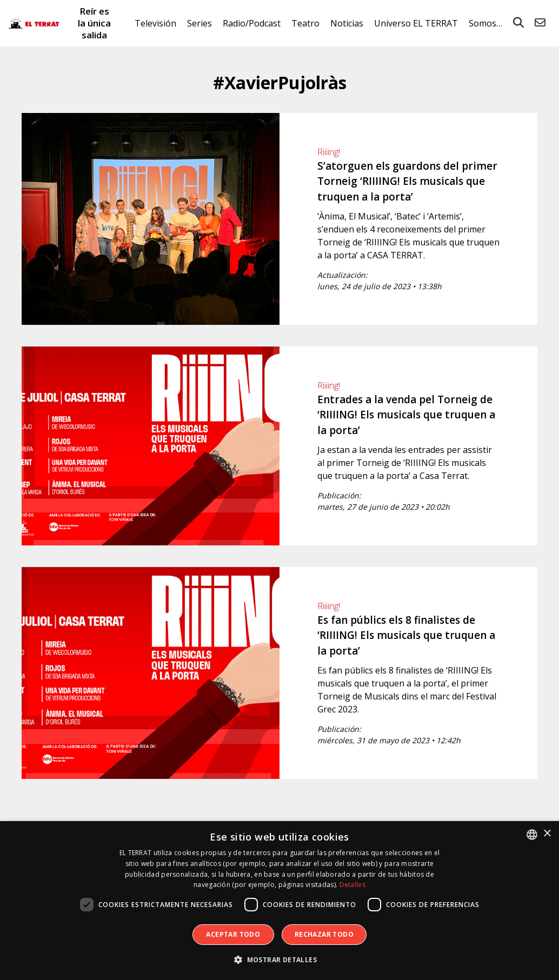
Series (199, 23)
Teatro (305, 23)
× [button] (547, 834)
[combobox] (532, 835)
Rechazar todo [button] (324, 934)
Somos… (485, 23)
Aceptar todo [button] (233, 934)
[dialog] (279, 901)
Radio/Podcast (252, 23)
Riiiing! (329, 152)
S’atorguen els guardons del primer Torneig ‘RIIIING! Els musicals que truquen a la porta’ (407, 181)
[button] (279, 960)
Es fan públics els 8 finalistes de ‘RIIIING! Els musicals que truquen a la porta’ (406, 635)
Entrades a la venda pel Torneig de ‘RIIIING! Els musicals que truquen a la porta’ (406, 415)
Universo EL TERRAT (416, 23)
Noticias (347, 23)
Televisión (155, 23)
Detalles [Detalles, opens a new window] (352, 885)
